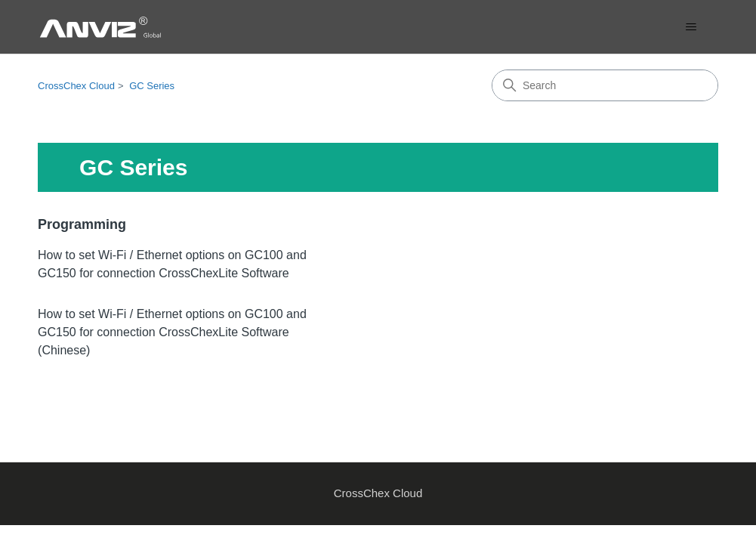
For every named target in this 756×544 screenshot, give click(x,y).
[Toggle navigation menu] (691, 27)
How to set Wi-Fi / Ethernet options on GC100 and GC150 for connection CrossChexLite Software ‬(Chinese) (172, 332)
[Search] (605, 85)
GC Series (152, 86)
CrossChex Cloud (76, 86)
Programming (82, 224)
